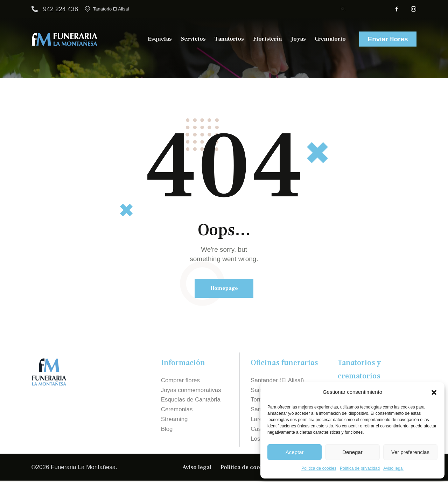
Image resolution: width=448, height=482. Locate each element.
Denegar (352, 452)
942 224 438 (61, 9)
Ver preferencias (410, 452)
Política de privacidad (360, 468)
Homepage (224, 289)
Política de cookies (319, 468)
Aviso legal (393, 468)
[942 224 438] (35, 9)
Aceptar (295, 452)
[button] (434, 392)
